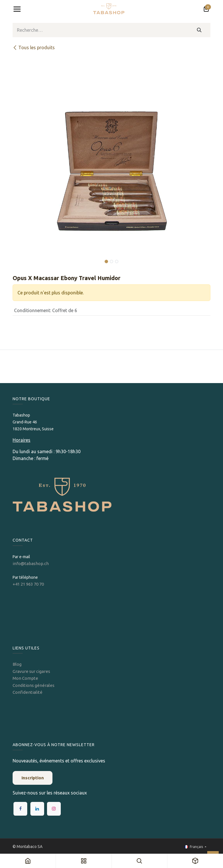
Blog (17, 664)
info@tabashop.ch (31, 563)
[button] (23, 257)
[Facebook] (20, 809)
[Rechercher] (199, 30)
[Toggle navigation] (17, 9)
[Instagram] (54, 809)
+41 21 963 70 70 (28, 584)
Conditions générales (34, 685)
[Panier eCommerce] (206, 9)
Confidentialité (28, 692)
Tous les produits (34, 47)
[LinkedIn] (37, 809)
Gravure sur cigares (31, 671)
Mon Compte (25, 678)
